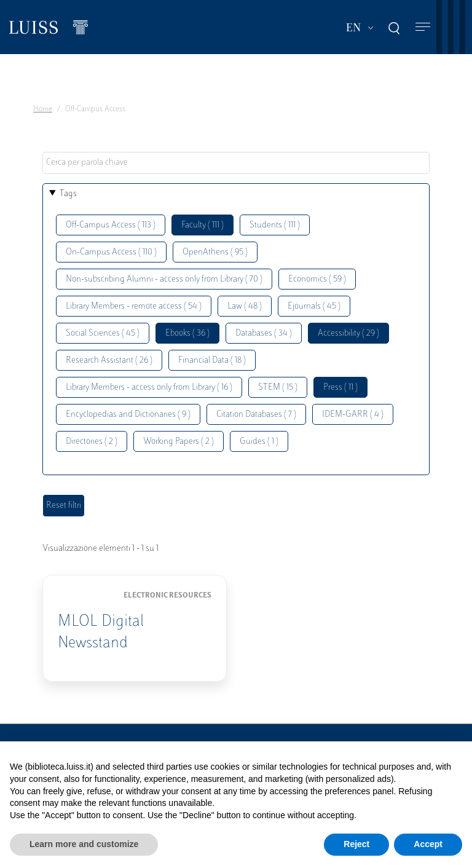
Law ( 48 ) (245, 306)
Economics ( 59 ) (317, 279)
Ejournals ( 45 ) (314, 306)
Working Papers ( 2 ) (179, 442)
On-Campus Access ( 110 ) (111, 252)
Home (43, 109)
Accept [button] (428, 844)
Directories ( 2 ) (92, 442)
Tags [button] (68, 194)
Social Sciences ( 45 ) (103, 333)
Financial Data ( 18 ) (212, 361)
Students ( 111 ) (275, 225)
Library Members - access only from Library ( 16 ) (149, 388)
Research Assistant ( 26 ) (109, 361)
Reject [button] (356, 844)
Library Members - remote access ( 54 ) (134, 306)
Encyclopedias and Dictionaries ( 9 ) (128, 415)
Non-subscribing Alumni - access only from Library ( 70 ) (164, 279)
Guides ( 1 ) (259, 442)
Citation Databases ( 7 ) (256, 415)
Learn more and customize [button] (84, 844)
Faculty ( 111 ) (203, 225)
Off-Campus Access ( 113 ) (111, 225)
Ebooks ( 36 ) (187, 333)
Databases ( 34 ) (264, 333)
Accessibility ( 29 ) (348, 333)
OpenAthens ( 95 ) (215, 252)
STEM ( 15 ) (278, 388)
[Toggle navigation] (423, 27)
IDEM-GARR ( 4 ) (353, 415)
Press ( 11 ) (340, 388)
